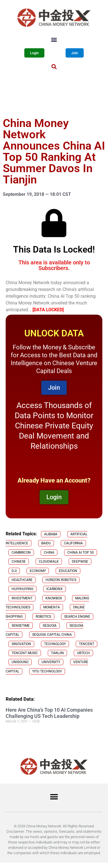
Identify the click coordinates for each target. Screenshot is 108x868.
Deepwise (80, 562)
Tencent (87, 644)
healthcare (22, 580)
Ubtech (83, 653)
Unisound (20, 662)
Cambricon (21, 553)
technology (55, 644)
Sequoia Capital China (52, 635)
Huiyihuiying (22, 589)
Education (68, 571)
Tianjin (57, 653)
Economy (38, 571)
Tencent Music (25, 653)
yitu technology (47, 671)
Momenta (52, 607)
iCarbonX (55, 589)
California (73, 543)
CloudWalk (49, 562)
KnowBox (54, 598)
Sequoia (50, 626)
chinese (19, 562)
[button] (54, 39)
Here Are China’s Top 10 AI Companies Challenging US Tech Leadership (49, 713)
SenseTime (21, 626)
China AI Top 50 (81, 553)
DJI (14, 571)
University (51, 662)
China (49, 553)
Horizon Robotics (61, 580)
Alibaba (51, 534)
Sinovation (21, 644)
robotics (43, 617)
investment (22, 598)
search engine (77, 617)
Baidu (46, 543)
